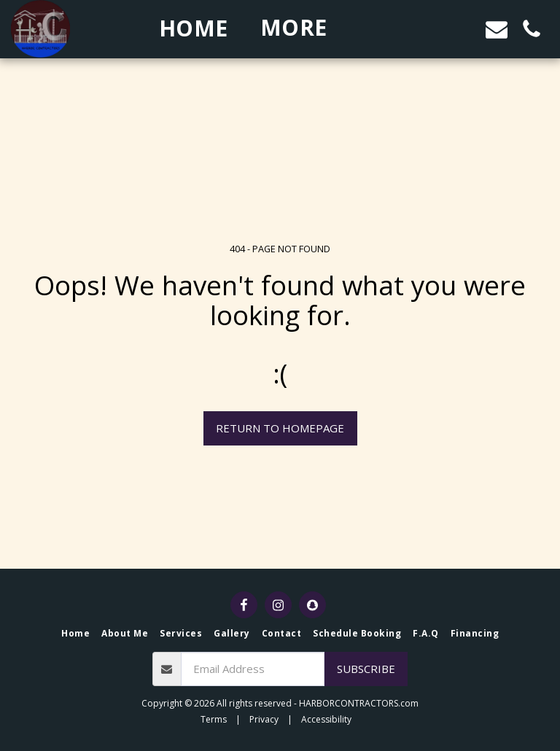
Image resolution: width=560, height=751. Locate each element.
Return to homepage (280, 428)
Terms (214, 719)
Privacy (264, 719)
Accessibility (326, 719)
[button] (427, 29)
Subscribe (366, 669)
